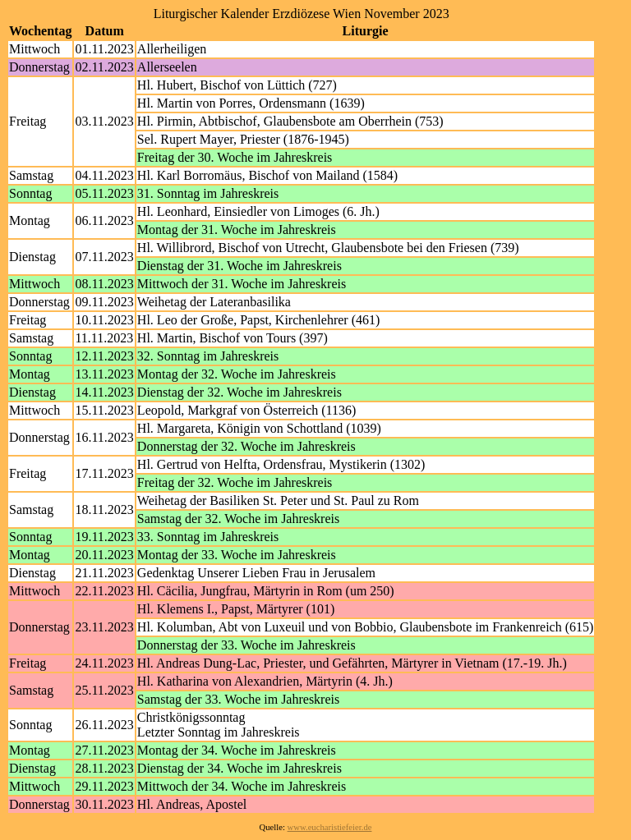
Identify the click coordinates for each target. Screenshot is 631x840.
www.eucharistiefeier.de (330, 827)
